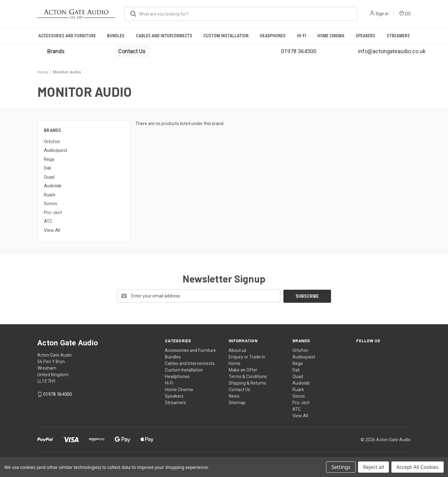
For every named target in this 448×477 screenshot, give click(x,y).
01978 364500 (58, 394)
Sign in (382, 14)
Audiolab (53, 186)
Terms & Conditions (248, 376)
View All (52, 230)
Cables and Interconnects (164, 36)
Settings (341, 467)
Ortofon (52, 142)
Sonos (51, 203)
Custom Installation (226, 36)
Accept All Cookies (418, 467)
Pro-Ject (53, 213)
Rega (49, 159)
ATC (48, 221)
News (234, 396)
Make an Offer (243, 370)
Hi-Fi (302, 36)
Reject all (373, 467)
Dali (47, 168)
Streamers (398, 36)
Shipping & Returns (247, 383)
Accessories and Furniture (67, 36)
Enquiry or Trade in (247, 357)
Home (235, 363)
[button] (56, 51)
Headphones (273, 36)
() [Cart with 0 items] (405, 13)
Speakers (365, 36)
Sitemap (237, 402)
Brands (56, 51)
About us (238, 350)
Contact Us (133, 51)
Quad (49, 177)
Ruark (50, 195)
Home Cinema (331, 36)
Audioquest (56, 150)
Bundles (116, 36)
